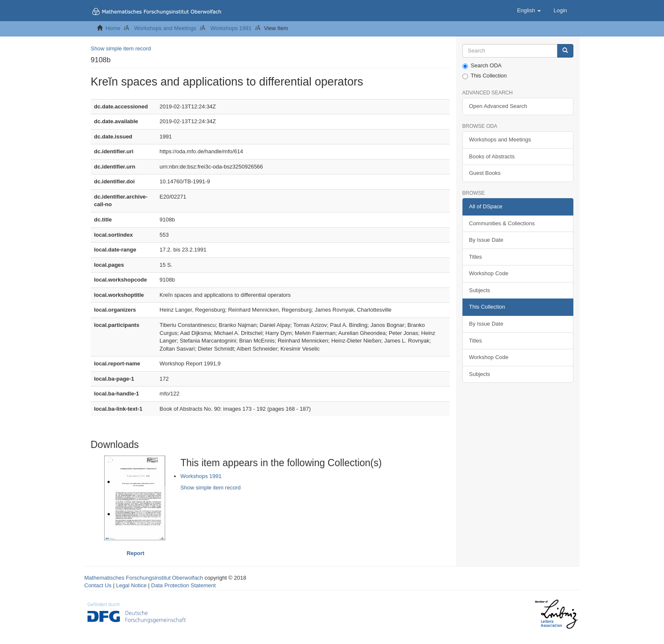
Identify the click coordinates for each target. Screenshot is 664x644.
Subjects (480, 290)
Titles (476, 257)
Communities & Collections (502, 223)
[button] (529, 11)
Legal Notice (131, 585)
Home (113, 28)
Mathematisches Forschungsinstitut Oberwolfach (144, 578)
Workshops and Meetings (165, 28)
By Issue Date (486, 240)
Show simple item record (121, 48)
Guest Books (485, 173)
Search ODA (482, 66)
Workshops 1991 (231, 28)
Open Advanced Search (498, 106)
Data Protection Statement (183, 585)
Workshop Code (489, 273)
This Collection (485, 76)
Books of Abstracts (492, 156)
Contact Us (98, 585)
